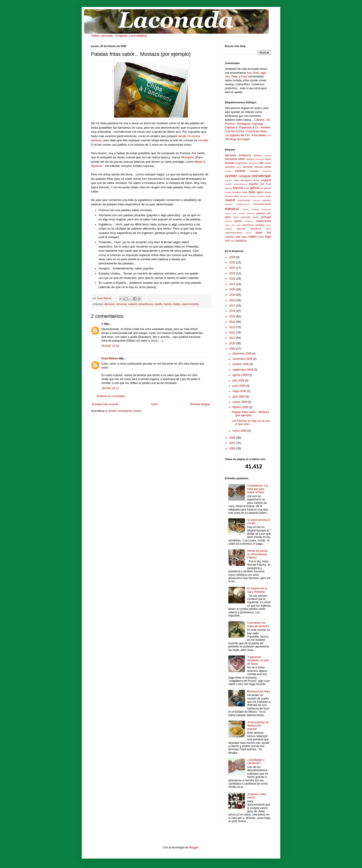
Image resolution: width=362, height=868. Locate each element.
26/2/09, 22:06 (110, 346)
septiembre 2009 (243, 370)
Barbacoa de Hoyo (259, 691)
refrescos (249, 221)
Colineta (259, 120)
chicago (258, 167)
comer (231, 176)
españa (158, 304)
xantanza (241, 241)
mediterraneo (243, 204)
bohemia (253, 163)
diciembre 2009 (242, 354)
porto (256, 217)
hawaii (228, 192)
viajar (244, 237)
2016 (233, 311)
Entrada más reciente (105, 404)
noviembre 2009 (243, 359)
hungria (236, 192)
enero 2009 (240, 431)
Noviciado (266, 209)
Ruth (256, 73)
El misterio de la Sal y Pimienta (257, 590)
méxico (245, 209)
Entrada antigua (200, 404)
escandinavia (146, 304)
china (268, 167)
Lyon (268, 196)
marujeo (229, 204)
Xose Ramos (110, 358)
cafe (261, 163)
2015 (233, 316)
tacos (249, 233)
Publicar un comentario (111, 396)
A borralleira (259, 135)
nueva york (231, 213)
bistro (268, 159)
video (261, 237)
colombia (267, 171)
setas (268, 225)
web (233, 241)
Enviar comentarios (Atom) (125, 411)
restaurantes (263, 221)
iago (263, 73)
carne (268, 163)
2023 (233, 273)
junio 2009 (239, 386)
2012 (233, 333)
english (228, 184)
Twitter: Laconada (102, 36)
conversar (121, 304)
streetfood (256, 229)
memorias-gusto (262, 204)
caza (239, 167)
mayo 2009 (240, 391)
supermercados (190, 304)
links (236, 196)
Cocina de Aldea (256, 131)
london (253, 196)
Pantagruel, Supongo (250, 124)
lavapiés (229, 196)
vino (227, 241)
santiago (260, 225)
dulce (256, 180)
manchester (244, 200)
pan (269, 213)
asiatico (258, 155)
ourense (251, 213)
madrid (230, 200)
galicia (255, 188)
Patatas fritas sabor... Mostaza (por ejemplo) (250, 414)
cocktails (254, 171)
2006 (233, 449)
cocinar (240, 171)
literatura (244, 196)
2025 (233, 263)
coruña (228, 180)
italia (252, 192)
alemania (109, 304)
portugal (266, 217)
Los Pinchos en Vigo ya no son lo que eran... (251, 422)
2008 (233, 438)
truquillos (230, 237)
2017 (233, 306)
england (132, 304)
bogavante (242, 163)
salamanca (248, 225)
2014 (233, 322)
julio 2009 (239, 381)
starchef (241, 229)
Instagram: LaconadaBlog (131, 36)
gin (262, 188)
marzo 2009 (240, 402)
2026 (233, 257)
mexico (232, 209)
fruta (247, 188)
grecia (268, 188)
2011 (233, 338)
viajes (252, 236)
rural (232, 225)
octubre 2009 (241, 364)
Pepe (235, 77)
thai (269, 233)
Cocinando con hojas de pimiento (258, 624)
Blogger (194, 847)
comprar (245, 176)
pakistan (261, 213)
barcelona (231, 159)
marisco (267, 200)
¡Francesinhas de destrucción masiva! (258, 726)
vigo (268, 236)
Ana (249, 73)
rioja (227, 225)
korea (268, 192)
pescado (246, 217)
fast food (266, 184)
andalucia (245, 155)
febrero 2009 (241, 407)
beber (242, 159)
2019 (233, 295)
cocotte (203, 140)
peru (236, 217)
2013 (233, 327)
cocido (228, 171)
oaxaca (242, 213)
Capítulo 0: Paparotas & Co (242, 127)
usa (238, 237)
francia (167, 304)
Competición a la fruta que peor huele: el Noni (258, 489)
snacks (177, 304)
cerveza (247, 167)
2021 (233, 284)
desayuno (246, 180)
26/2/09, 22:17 (110, 388)
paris (228, 217)
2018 (233, 300)
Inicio (154, 404)
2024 (233, 268)
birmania (260, 159)
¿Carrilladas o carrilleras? (256, 762)
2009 (233, 349)
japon (260, 192)
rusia (238, 225)
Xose (244, 77)
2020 (233, 289)
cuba (236, 180)
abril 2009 (239, 397)
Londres (261, 196)
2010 (233, 343)
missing (255, 209)
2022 (233, 279)
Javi (227, 77)
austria (268, 155)
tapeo (259, 233)
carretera (230, 167)
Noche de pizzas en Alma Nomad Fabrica (258, 554)
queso (238, 221)
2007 (233, 443)
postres (228, 221)
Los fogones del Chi (237, 135)
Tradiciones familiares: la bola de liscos (258, 660)
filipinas (229, 188)
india (245, 192)
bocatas (230, 163)
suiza (268, 229)
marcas (256, 200)
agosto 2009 (240, 375)
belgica (250, 159)
